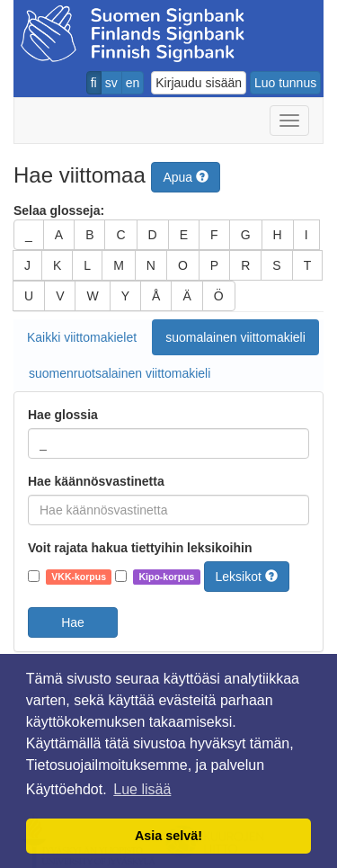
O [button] (183, 265)
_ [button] (29, 235)
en (133, 83)
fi (94, 83)
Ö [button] (219, 296)
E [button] (184, 235)
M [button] (119, 265)
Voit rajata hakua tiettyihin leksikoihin (140, 548)
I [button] (306, 235)
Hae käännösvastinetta (96, 481)
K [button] (57, 265)
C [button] (120, 235)
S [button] (276, 265)
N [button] (151, 265)
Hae (73, 622)
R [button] (245, 265)
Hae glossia (63, 415)
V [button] (60, 296)
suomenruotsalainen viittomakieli (120, 373)
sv (111, 83)
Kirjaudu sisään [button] (199, 83)
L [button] (87, 265)
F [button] (214, 235)
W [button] (92, 296)
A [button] (59, 235)
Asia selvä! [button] (168, 836)
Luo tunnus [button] (285, 83)
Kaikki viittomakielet (82, 337)
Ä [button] (186, 296)
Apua (186, 177)
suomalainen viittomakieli (235, 337)
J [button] (27, 265)
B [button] (89, 235)
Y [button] (125, 296)
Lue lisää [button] (142, 789)
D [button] (153, 235)
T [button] (308, 265)
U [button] (29, 296)
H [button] (278, 235)
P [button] (214, 265)
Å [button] (156, 296)
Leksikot (247, 577)
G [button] (246, 235)
